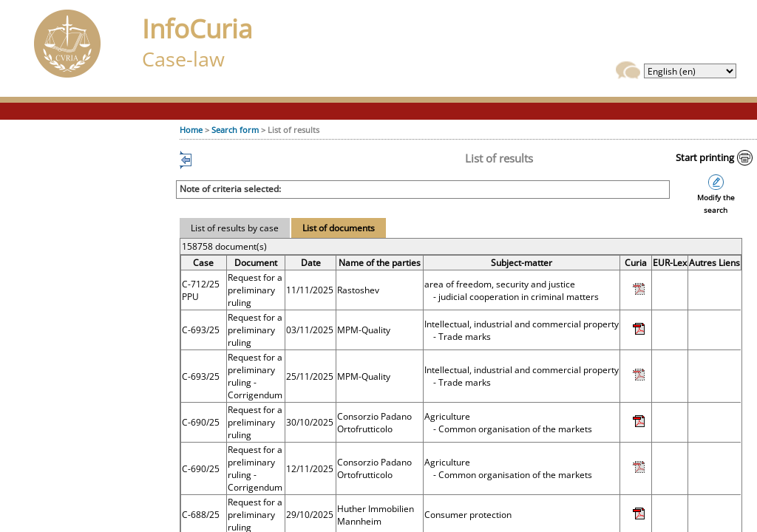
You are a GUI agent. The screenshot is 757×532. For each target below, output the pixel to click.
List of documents (339, 228)
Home (191, 130)
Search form (235, 130)
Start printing (705, 157)
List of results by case (235, 228)
